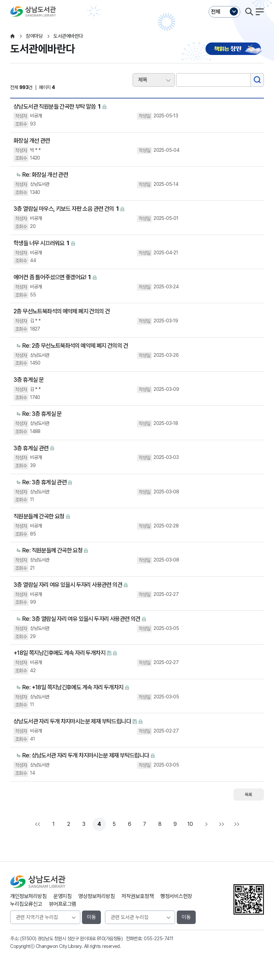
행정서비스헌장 (176, 896)
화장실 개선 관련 (32, 140)
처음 (38, 824)
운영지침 (62, 896)
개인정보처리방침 (28, 896)
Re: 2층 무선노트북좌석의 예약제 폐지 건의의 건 (75, 345)
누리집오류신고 (26, 904)
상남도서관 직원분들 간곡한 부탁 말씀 (57, 107)
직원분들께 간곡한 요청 (39, 516)
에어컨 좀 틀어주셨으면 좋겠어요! (52, 277)
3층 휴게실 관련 (31, 448)
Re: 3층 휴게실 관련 (44, 482)
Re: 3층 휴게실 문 (42, 414)
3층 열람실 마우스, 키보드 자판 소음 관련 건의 (66, 209)
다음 (205, 824)
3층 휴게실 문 (29, 380)
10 (190, 824)
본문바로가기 (137, 0)
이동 (91, 917)
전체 (216, 12)
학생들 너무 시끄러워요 (42, 243)
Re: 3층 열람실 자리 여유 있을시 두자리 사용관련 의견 (81, 619)
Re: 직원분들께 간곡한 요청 (52, 550)
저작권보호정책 (138, 896)
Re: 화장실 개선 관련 (45, 175)
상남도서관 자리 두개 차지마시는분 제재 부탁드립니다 (72, 721)
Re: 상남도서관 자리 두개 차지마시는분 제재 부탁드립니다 (86, 755)
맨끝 (221, 824)
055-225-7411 (158, 939)
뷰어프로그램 (63, 904)
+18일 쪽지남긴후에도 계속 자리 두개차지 (59, 653)
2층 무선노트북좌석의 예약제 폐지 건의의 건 (62, 311)
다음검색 (236, 824)
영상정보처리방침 (97, 896)
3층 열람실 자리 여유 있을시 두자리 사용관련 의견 (68, 585)
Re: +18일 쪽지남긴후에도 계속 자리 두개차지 (73, 687)
